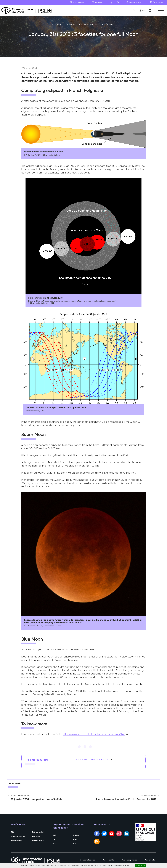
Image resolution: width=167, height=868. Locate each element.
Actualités (70, 25)
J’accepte (140, 866)
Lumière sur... (108, 25)
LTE (54, 840)
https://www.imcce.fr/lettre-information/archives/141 (94, 735)
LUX (54, 844)
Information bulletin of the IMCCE (93, 760)
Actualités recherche (89, 25)
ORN (75, 840)
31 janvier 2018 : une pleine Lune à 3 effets (36, 800)
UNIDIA (76, 836)
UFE (75, 844)
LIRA (54, 836)
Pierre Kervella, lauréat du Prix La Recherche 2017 (126, 800)
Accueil (58, 25)
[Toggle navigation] (161, 11)
